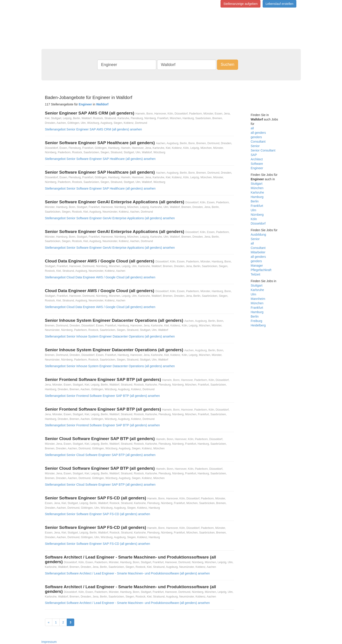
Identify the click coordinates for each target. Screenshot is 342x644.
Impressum (49, 642)
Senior (255, 146)
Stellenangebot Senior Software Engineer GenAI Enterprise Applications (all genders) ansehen (110, 218)
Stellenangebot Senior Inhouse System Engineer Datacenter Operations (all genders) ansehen (110, 336)
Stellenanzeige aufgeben (240, 4)
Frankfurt (257, 206)
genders (256, 137)
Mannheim (258, 299)
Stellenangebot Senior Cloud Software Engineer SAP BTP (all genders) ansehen (100, 455)
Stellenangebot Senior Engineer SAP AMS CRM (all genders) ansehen (94, 129)
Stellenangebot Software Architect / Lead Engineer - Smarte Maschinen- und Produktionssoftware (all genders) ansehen (127, 573)
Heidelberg (258, 325)
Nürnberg (257, 215)
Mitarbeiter (258, 252)
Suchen (228, 64)
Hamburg (257, 197)
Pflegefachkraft (261, 270)
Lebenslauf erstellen (279, 4)
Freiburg (256, 321)
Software (257, 164)
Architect (257, 159)
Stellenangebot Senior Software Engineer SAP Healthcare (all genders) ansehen (100, 159)
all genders (258, 133)
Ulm (253, 210)
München (257, 188)
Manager (257, 266)
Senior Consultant (263, 150)
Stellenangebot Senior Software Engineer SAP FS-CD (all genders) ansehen (98, 514)
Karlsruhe (257, 192)
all (252, 128)
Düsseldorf (258, 223)
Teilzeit (255, 274)
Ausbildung (258, 235)
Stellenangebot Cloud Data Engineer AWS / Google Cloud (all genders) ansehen (100, 277)
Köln (254, 219)
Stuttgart (257, 184)
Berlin (255, 201)
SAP (254, 155)
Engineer (257, 168)
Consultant (258, 142)
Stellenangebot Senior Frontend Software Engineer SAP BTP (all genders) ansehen (103, 396)
